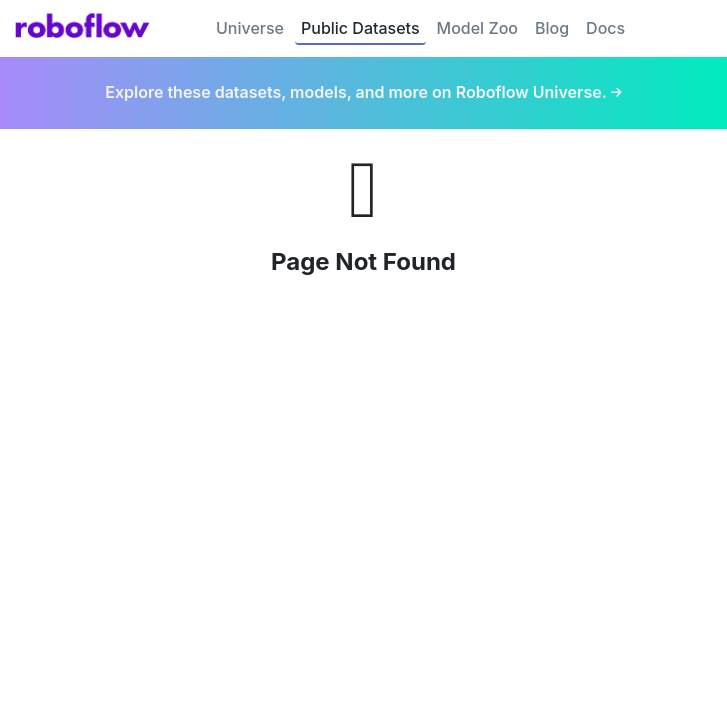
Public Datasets (360, 28)
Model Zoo (477, 28)
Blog (552, 28)
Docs (605, 28)
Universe (250, 28)
